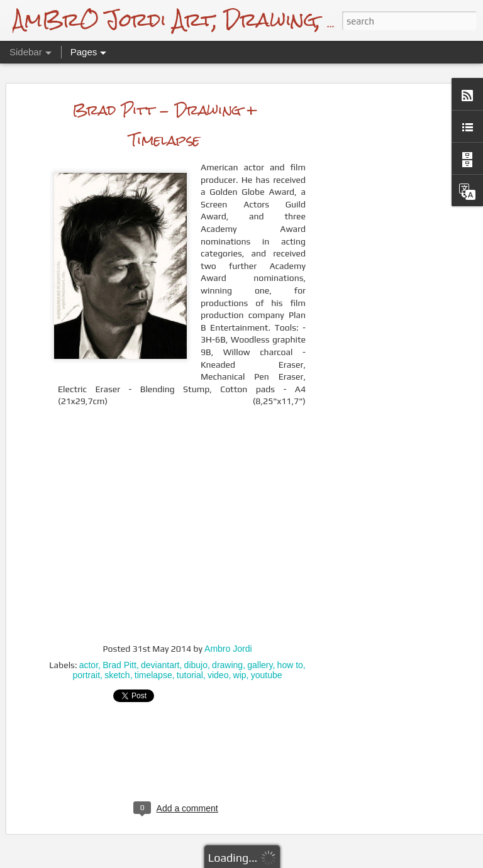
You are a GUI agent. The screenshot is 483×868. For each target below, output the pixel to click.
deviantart (160, 638)
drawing (227, 638)
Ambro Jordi (228, 622)
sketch (117, 648)
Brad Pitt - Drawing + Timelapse (165, 98)
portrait (86, 648)
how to (290, 638)
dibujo (196, 638)
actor (89, 638)
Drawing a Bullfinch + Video (97, 840)
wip (240, 648)
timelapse (153, 648)
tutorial (190, 648)
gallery (260, 638)
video (218, 648)
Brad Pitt (119, 638)
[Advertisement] (375, 272)
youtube (267, 648)
